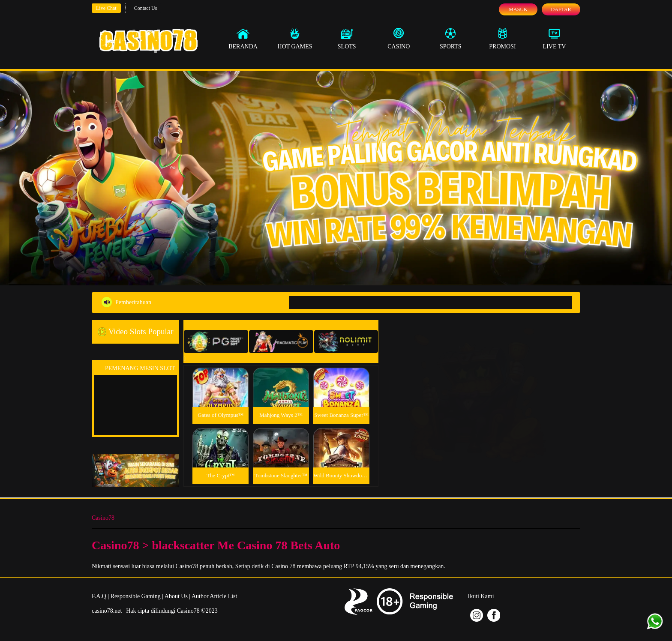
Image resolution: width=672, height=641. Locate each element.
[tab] (216, 341)
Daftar (561, 9)
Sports (451, 39)
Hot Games (295, 39)
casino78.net (107, 611)
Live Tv (555, 39)
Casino (399, 39)
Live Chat (106, 8)
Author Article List (214, 596)
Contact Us (146, 8)
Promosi (502, 39)
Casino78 (103, 518)
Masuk (518, 9)
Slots (347, 39)
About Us (176, 596)
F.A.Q (99, 596)
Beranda (243, 39)
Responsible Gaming (136, 596)
